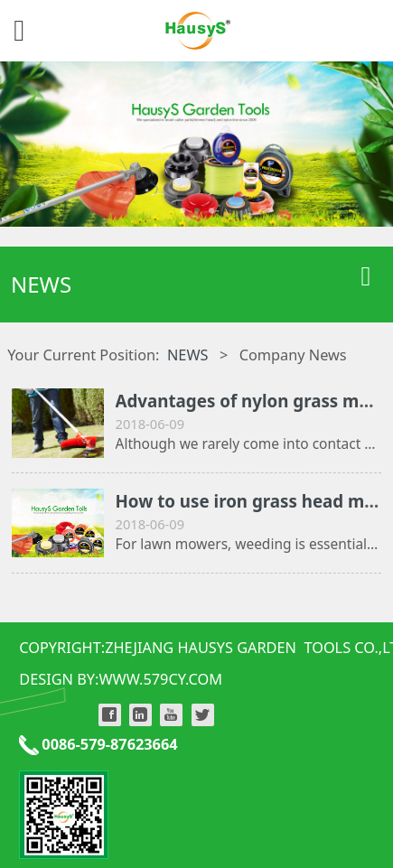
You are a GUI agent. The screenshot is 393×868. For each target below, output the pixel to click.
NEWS (188, 355)
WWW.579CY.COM (160, 679)
